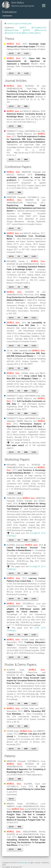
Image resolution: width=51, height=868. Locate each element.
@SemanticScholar (13, 33)
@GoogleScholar (39, 28)
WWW (26, 106)
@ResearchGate (12, 30)
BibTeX (11, 53)
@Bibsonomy (40, 30)
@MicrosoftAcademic (31, 33)
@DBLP (23, 28)
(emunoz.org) (23, 863)
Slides (27, 53)
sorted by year (26, 24)
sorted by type (12, 24)
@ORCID (27, 30)
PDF (19, 53)
